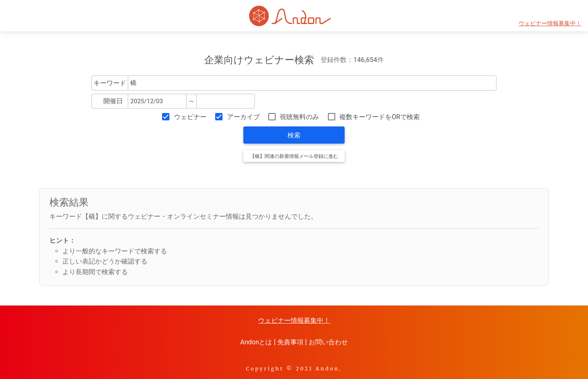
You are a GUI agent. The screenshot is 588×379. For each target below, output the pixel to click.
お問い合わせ (328, 342)
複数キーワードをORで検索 (380, 117)
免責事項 (290, 342)
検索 (294, 135)
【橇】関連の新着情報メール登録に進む (294, 156)
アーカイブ (243, 117)
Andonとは (256, 342)
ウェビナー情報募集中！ (550, 23)
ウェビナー (190, 117)
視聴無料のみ (299, 117)
